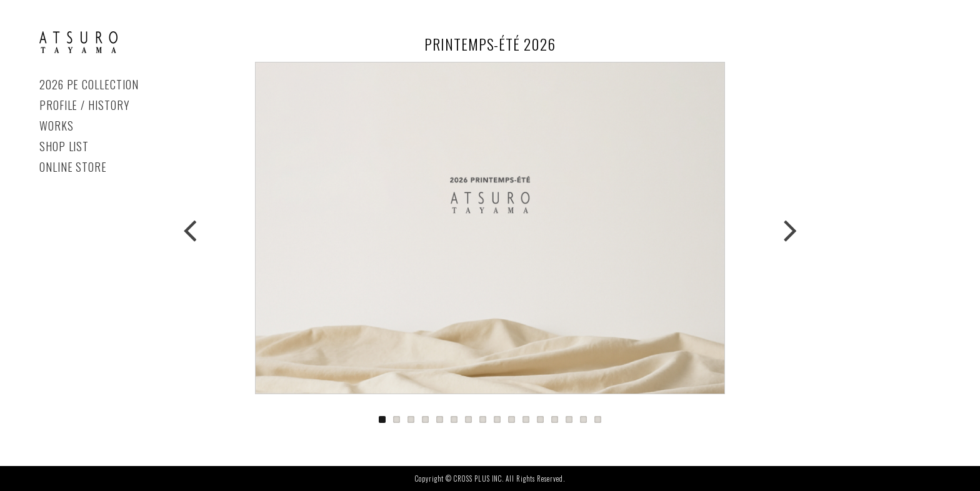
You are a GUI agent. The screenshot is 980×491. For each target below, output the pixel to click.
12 (540, 419)
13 (555, 419)
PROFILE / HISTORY (85, 105)
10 (512, 419)
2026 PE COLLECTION (89, 84)
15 (583, 419)
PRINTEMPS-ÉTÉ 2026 (78, 42)
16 (598, 419)
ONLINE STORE (73, 167)
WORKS (57, 126)
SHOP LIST (64, 146)
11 (526, 419)
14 (569, 419)
